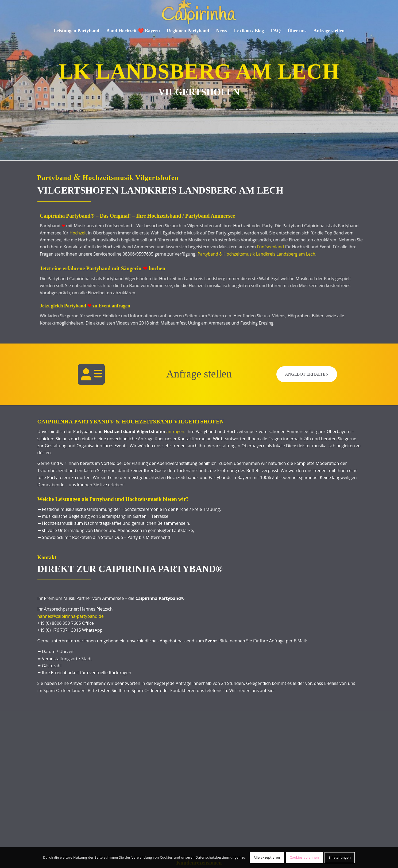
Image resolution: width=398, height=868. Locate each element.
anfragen (175, 431)
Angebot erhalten (307, 374)
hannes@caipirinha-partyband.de (71, 616)
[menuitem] (76, 31)
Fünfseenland (248, 247)
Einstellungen (340, 857)
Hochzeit (56, 233)
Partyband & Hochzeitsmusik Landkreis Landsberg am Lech (234, 254)
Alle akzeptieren (267, 857)
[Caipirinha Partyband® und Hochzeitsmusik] (199, 12)
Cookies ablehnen (304, 857)
